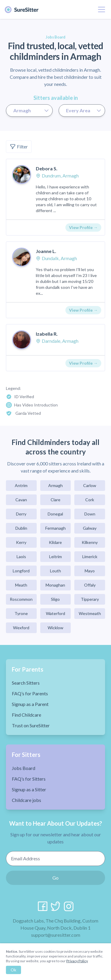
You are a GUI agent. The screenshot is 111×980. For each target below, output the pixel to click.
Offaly (90, 585)
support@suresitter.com (56, 935)
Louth (55, 571)
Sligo (55, 599)
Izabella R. (47, 334)
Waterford (55, 613)
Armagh (55, 485)
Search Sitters (26, 683)
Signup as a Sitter (29, 789)
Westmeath (90, 613)
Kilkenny (90, 542)
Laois (21, 557)
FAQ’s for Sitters (29, 779)
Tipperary (90, 599)
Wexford (21, 628)
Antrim (21, 485)
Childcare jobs (26, 800)
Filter (19, 147)
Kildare (55, 542)
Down (90, 514)
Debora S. (47, 168)
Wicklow (55, 628)
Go (55, 878)
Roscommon (21, 599)
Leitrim (55, 557)
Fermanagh (55, 528)
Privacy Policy (77, 961)
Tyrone (21, 613)
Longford (21, 571)
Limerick (90, 557)
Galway (90, 528)
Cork (90, 500)
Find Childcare (26, 715)
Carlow (90, 485)
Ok (13, 970)
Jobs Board (24, 768)
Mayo (90, 571)
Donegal (55, 514)
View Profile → (83, 227)
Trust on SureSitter (31, 725)
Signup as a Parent (30, 704)
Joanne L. (46, 251)
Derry (21, 514)
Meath (21, 585)
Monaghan (55, 585)
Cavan (21, 500)
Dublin (21, 528)
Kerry (21, 542)
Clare (55, 500)
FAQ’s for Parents (30, 693)
